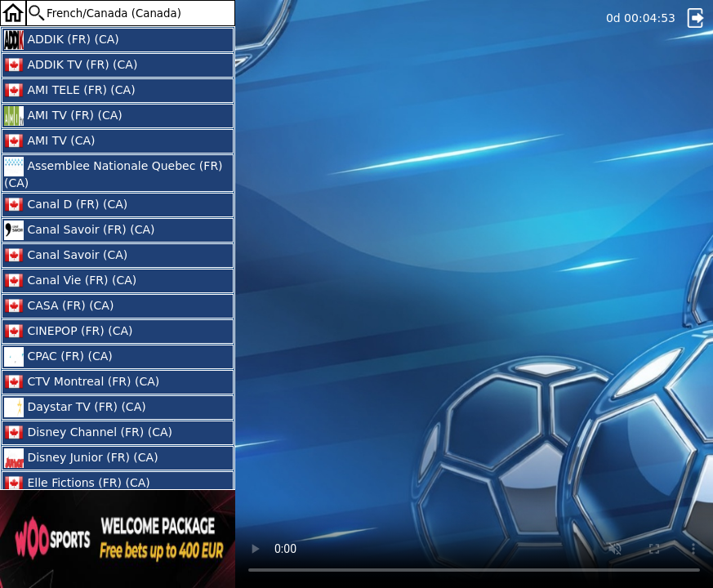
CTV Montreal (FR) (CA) (82, 382)
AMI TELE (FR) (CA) (70, 91)
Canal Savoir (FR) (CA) (79, 230)
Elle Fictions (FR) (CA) (77, 483)
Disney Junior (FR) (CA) (81, 458)
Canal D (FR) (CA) (66, 205)
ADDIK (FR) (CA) (62, 40)
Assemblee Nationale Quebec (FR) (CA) (114, 173)
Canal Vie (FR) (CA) (70, 281)
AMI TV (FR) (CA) (63, 116)
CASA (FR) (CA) (59, 306)
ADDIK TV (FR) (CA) (71, 65)
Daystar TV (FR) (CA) (75, 408)
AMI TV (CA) (50, 141)
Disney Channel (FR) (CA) (88, 433)
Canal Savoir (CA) (66, 256)
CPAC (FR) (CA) (58, 357)
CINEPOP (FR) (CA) (68, 332)
